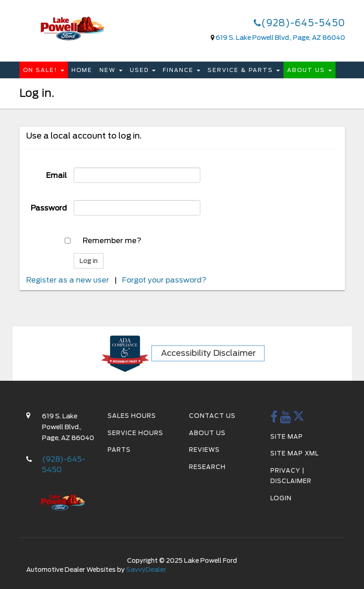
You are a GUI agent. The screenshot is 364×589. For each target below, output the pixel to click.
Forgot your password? (164, 280)
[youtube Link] (286, 419)
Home (82, 70)
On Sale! (44, 70)
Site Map (287, 437)
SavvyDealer (146, 570)
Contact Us (212, 416)
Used (143, 70)
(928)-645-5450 (299, 23)
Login (281, 498)
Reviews (204, 450)
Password (49, 208)
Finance (182, 70)
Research (207, 467)
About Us (310, 70)
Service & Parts (244, 70)
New (111, 70)
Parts (119, 450)
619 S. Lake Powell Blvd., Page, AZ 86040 (280, 38)
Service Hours (135, 433)
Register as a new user (68, 280)
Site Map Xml (295, 453)
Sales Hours (132, 416)
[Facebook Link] (274, 419)
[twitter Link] (299, 419)
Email (57, 175)
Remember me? (112, 241)
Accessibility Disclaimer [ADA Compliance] (208, 353)
